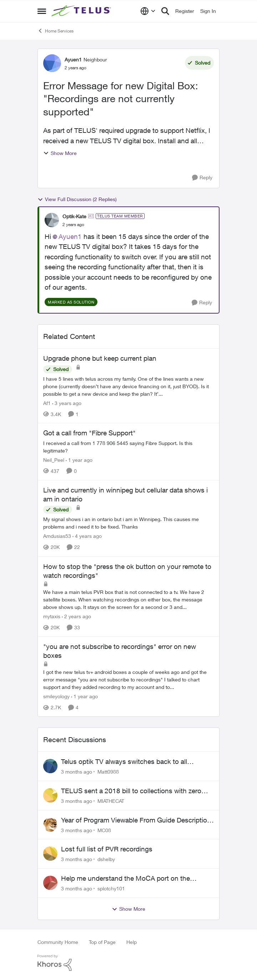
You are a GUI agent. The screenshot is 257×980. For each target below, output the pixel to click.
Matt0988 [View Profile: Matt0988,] (108, 772)
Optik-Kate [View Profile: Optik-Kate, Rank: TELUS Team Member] (74, 216)
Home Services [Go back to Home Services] (56, 31)
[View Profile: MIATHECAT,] (50, 795)
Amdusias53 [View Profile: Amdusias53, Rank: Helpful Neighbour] (57, 536)
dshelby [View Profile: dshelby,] (106, 859)
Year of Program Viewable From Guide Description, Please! (137, 820)
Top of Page (102, 942)
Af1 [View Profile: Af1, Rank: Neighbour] (47, 403)
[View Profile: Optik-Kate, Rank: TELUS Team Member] (52, 220)
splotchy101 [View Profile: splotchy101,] (111, 888)
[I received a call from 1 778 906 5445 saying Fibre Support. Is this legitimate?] (128, 447)
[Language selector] (148, 11)
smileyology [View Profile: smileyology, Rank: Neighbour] (56, 696)
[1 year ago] (79, 460)
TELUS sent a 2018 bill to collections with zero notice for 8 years (131, 791)
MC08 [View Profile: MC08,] (104, 830)
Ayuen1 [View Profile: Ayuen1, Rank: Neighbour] (73, 59)
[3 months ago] (77, 772)
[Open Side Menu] (42, 11)
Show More (60, 153)
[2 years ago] (76, 616)
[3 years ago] (67, 403)
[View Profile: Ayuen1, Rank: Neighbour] (52, 63)
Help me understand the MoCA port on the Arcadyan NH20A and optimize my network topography (126, 879)
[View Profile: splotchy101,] (50, 883)
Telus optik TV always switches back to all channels (124, 762)
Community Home (58, 942)
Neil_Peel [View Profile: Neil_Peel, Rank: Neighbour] (54, 460)
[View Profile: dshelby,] (50, 854)
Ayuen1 (70, 236)
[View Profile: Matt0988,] (50, 766)
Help (132, 942)
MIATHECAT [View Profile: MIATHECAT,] (111, 801)
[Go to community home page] (82, 11)
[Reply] (202, 178)
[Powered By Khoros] (128, 963)
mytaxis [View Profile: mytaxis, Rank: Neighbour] (52, 616)
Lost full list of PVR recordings (107, 849)
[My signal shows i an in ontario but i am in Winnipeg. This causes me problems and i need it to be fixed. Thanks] (128, 523)
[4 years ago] (87, 536)
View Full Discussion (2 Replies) (77, 199)
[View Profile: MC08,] (50, 825)
